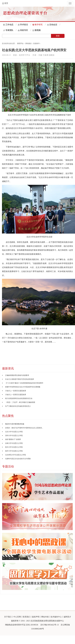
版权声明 (36, 617)
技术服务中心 (56, 617)
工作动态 (9, 25)
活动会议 (53, 25)
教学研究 (39, 25)
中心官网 (17, 617)
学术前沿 (24, 25)
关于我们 (8, 617)
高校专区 (24, 30)
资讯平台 (20, 43)
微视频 (38, 30)
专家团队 (9, 30)
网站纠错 (45, 617)
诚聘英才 (67, 617)
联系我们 (26, 617)
